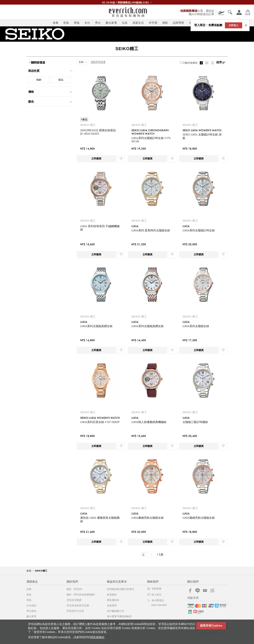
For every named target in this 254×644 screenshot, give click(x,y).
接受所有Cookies (211, 626)
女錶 (81, 62)
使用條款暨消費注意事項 (120, 589)
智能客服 (154, 589)
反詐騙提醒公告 (116, 611)
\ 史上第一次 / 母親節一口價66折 (127, 2)
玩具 (125, 23)
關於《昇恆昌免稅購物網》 (81, 595)
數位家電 (111, 23)
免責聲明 (112, 605)
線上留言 (154, 595)
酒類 (165, 23)
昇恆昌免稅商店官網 (78, 605)
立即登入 (234, 25)
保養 (56, 23)
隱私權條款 (98, 637)
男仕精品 (31, 611)
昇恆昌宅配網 (74, 600)
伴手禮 (153, 23)
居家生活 (138, 23)
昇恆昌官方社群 (75, 611)
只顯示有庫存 (189, 63)
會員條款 (112, 595)
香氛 (77, 23)
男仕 (98, 23)
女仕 (87, 23)
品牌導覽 (178, 23)
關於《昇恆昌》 (75, 589)
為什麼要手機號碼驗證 (119, 616)
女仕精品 (31, 605)
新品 (61, 80)
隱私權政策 (113, 600)
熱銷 (39, 80)
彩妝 (66, 23)
